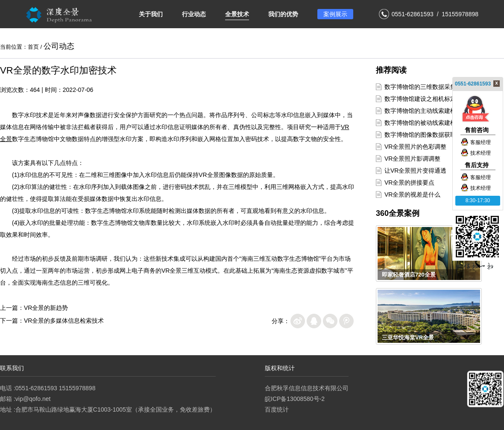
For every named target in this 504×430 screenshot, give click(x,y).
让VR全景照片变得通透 (415, 171)
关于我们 (151, 14)
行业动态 (194, 14)
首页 (33, 47)
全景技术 (237, 14)
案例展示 (335, 14)
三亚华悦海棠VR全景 (408, 337)
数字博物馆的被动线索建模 (420, 123)
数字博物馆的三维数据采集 (420, 87)
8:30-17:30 (478, 200)
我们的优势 (283, 14)
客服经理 (476, 142)
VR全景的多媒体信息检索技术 (64, 321)
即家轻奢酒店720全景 (409, 275)
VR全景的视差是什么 (412, 194)
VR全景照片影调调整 (412, 159)
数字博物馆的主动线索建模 (420, 111)
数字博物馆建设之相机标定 (420, 99)
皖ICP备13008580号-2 (295, 399)
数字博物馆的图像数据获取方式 (426, 135)
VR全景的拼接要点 (409, 183)
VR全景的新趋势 (46, 308)
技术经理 (476, 153)
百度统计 (277, 409)
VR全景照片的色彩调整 (415, 147)
